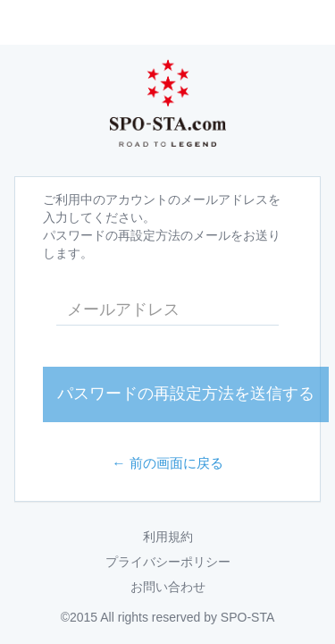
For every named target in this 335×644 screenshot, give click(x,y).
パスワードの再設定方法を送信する (186, 394)
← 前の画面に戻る (167, 463)
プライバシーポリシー (168, 562)
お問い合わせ (168, 587)
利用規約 (168, 537)
